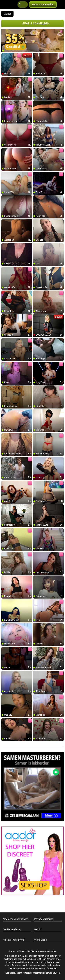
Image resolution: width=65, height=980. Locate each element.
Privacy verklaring (44, 919)
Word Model (41, 940)
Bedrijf (38, 929)
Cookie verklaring (12, 929)
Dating (7, 14)
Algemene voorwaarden (16, 919)
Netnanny (39, 968)
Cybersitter (52, 968)
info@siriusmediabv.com (49, 973)
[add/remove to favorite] (4, 56)
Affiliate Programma (14, 940)
